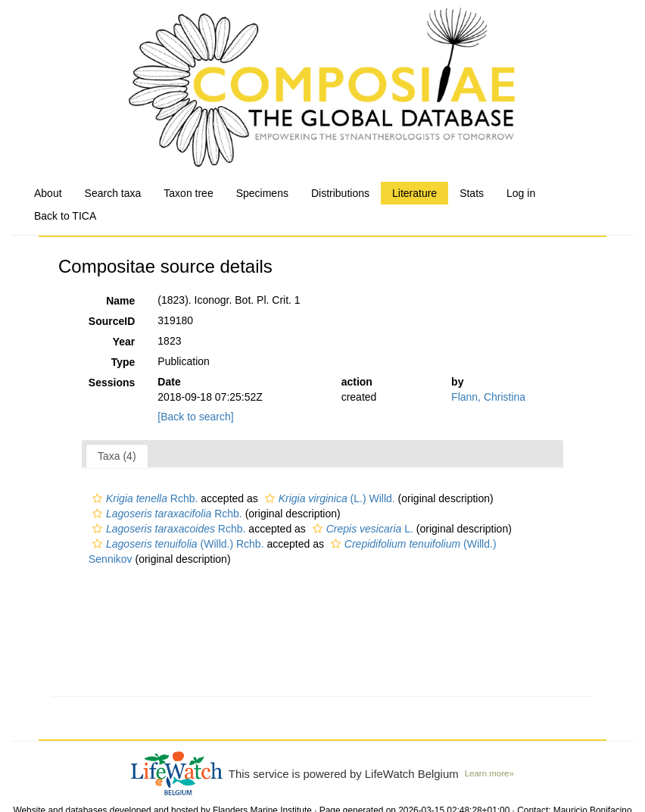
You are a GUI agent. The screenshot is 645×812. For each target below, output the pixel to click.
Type (123, 362)
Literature (414, 193)
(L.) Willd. (328, 498)
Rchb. (143, 498)
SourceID (112, 321)
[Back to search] (195, 417)
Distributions (340, 193)
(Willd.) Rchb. (176, 544)
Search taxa (113, 193)
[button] (97, 498)
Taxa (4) (117, 456)
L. (361, 529)
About (48, 193)
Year (124, 342)
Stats (472, 193)
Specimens (262, 193)
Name (120, 301)
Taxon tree (188, 193)
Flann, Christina (488, 397)
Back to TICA (65, 216)
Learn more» (489, 773)
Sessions (112, 383)
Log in (521, 193)
